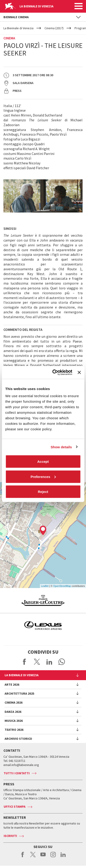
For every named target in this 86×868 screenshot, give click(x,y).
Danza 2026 (13, 712)
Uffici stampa (15, 807)
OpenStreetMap (62, 586)
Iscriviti (10, 836)
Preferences (43, 476)
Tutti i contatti (17, 773)
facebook (23, 857)
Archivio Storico (18, 739)
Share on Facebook (25, 662)
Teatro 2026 (14, 730)
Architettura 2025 (19, 693)
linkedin (63, 857)
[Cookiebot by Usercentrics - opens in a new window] (54, 373)
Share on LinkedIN (49, 662)
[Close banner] (79, 372)
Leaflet (45, 586)
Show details (61, 447)
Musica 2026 (14, 721)
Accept (43, 462)
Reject (43, 492)
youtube (43, 857)
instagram (53, 857)
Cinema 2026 (14, 702)
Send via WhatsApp (62, 662)
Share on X (37, 662)
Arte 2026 (12, 684)
